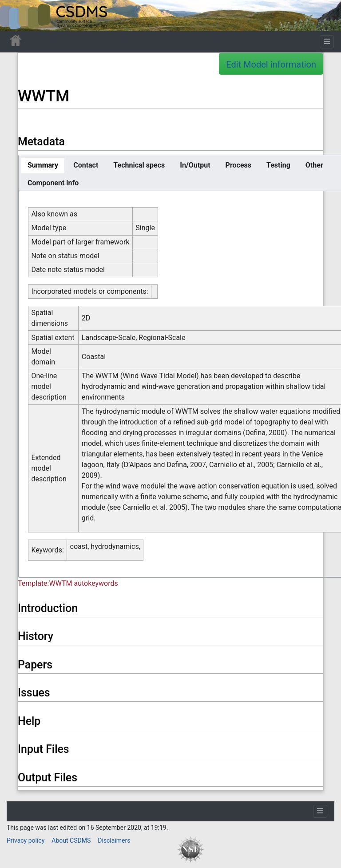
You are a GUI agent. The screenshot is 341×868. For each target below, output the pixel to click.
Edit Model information (271, 64)
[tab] (43, 165)
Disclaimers (114, 840)
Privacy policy (26, 840)
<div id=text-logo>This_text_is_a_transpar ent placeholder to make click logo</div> (14, 16)
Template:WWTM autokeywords (68, 583)
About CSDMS (71, 840)
